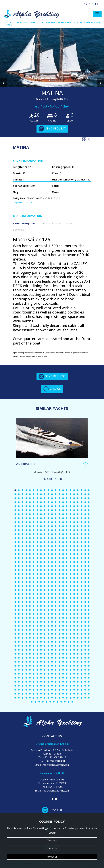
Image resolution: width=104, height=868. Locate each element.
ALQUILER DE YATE (75, 22)
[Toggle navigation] (97, 14)
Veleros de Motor (94, 22)
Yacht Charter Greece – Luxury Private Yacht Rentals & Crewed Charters (33, 22)
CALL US (52, 389)
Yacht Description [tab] (24, 223)
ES (96, 4)
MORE (52, 833)
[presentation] (3, 82)
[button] (91, 4)
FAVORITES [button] (52, 810)
